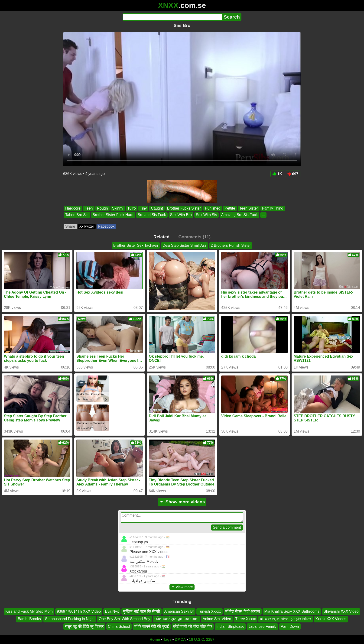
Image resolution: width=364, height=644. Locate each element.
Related (161, 237)
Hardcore (73, 208)
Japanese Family (262, 626)
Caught (157, 208)
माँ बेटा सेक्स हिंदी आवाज (243, 611)
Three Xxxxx (245, 619)
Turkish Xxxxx (210, 611)
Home (155, 639)
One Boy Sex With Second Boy (124, 619)
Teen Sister (249, 208)
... (263, 215)
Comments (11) (195, 237)
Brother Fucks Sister (184, 208)
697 (293, 174)
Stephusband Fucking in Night (70, 619)
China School (119, 626)
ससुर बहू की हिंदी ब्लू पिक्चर (84, 626)
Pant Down (290, 626)
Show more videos (182, 502)
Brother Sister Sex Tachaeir (136, 245)
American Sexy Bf (179, 611)
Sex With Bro (181, 215)
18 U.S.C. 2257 (202, 639)
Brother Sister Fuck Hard (113, 215)
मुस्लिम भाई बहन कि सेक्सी (142, 611)
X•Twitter (87, 226)
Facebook (106, 226)
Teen (89, 208)
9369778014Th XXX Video (79, 611)
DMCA (180, 639)
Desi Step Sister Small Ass (184, 245)
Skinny (118, 208)
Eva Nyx (112, 611)
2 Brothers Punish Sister (231, 245)
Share (70, 226)
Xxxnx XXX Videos (331, 619)
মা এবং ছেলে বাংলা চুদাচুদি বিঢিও (286, 619)
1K (277, 174)
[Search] (172, 17)
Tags (167, 639)
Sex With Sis (206, 215)
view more (182, 587)
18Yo (132, 208)
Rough (102, 208)
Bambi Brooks (29, 619)
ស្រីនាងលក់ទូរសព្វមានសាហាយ (176, 619)
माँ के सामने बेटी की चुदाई (152, 626)
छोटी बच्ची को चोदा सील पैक (193, 626)
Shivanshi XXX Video (341, 611)
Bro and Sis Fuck (152, 215)
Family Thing (273, 208)
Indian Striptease (230, 626)
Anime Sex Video (217, 619)
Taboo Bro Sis (77, 215)
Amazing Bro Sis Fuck (239, 215)
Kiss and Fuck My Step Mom (29, 611)
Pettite (230, 208)
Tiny (143, 208)
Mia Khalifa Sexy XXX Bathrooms (292, 611)
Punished (213, 208)
